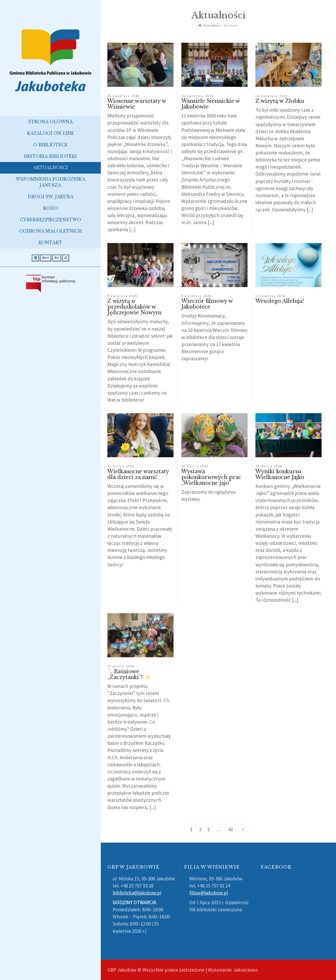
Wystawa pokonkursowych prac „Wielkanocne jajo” (211, 477)
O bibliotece (50, 145)
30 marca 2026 (195, 466)
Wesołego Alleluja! (280, 301)
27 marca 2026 (121, 666)
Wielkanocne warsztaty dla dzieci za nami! (138, 474)
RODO (51, 208)
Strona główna (50, 122)
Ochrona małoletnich (51, 231)
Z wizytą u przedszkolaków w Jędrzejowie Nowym (134, 307)
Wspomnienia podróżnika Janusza (50, 182)
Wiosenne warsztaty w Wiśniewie (137, 104)
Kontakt (50, 243)
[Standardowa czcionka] (66, 258)
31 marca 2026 (121, 466)
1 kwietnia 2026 (271, 296)
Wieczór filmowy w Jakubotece (207, 304)
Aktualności (50, 168)
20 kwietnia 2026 (124, 96)
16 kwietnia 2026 (198, 96)
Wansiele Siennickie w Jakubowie (211, 104)
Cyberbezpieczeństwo (51, 220)
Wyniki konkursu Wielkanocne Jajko (280, 474)
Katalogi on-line (51, 133)
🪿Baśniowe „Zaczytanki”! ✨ (129, 674)
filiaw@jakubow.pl (209, 893)
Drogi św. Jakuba (51, 197)
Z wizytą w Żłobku (280, 101)
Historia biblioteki (50, 156)
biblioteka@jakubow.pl (137, 893)
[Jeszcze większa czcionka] (46, 258)
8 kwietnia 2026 (196, 296)
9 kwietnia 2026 (122, 296)
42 (230, 829)
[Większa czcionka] (57, 258)
